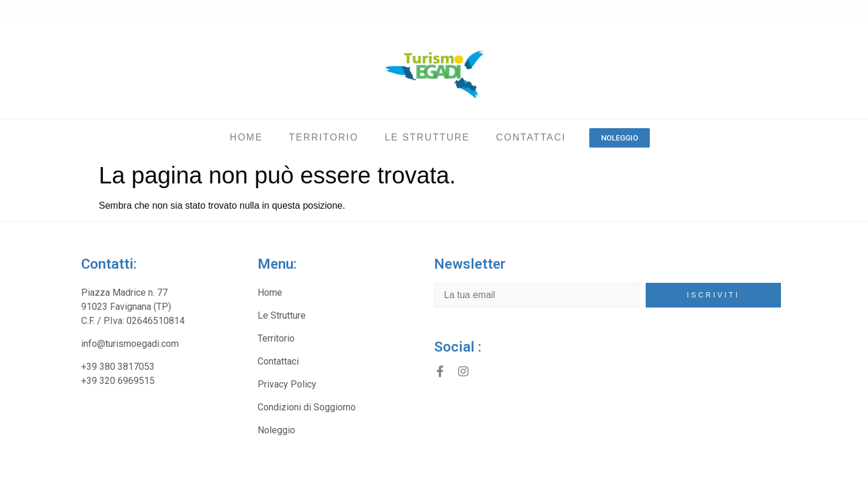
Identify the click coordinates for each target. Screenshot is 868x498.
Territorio (323, 137)
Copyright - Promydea (482, 483)
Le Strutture (427, 137)
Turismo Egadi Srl (119, 483)
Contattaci (531, 137)
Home (246, 137)
